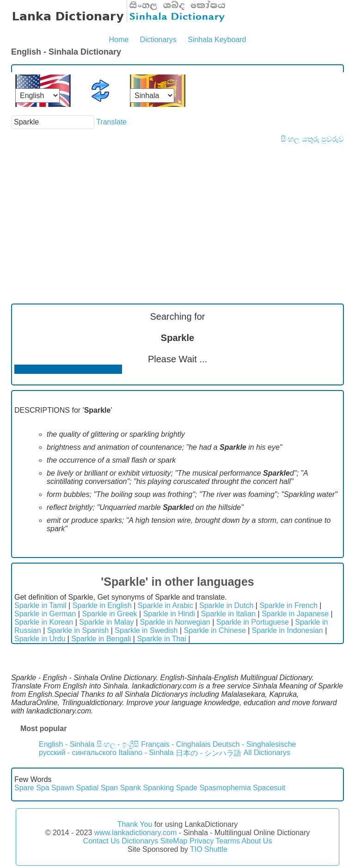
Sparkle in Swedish (146, 630)
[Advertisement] (177, 213)
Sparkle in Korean (44, 622)
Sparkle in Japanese (295, 614)
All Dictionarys (267, 753)
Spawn (63, 788)
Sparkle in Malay (106, 622)
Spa (43, 788)
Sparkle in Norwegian (175, 622)
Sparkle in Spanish (78, 630)
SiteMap (174, 841)
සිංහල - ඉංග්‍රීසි (118, 744)
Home (119, 40)
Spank (131, 788)
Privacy (202, 841)
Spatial (87, 788)
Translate (111, 122)
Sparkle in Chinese (215, 630)
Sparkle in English (102, 605)
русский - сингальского (78, 753)
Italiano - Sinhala (146, 753)
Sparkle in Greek (109, 614)
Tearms (228, 841)
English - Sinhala (67, 744)
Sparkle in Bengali (101, 639)
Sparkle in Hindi (169, 614)
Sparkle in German (45, 614)
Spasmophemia (225, 788)
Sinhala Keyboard (217, 40)
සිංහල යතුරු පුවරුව (312, 139)
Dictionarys (158, 40)
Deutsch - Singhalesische (254, 744)
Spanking (158, 788)
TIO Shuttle (209, 849)
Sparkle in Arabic (165, 605)
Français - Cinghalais (176, 744)
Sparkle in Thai (161, 639)
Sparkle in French (288, 605)
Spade (187, 788)
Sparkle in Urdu (40, 639)
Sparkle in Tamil (40, 605)
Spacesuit (269, 788)
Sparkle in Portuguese (253, 622)
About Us (257, 841)
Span (109, 788)
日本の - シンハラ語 (208, 753)
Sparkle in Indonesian (288, 630)
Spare (24, 788)
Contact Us (101, 841)
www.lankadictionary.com (135, 833)
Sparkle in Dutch (226, 605)
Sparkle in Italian (228, 614)
